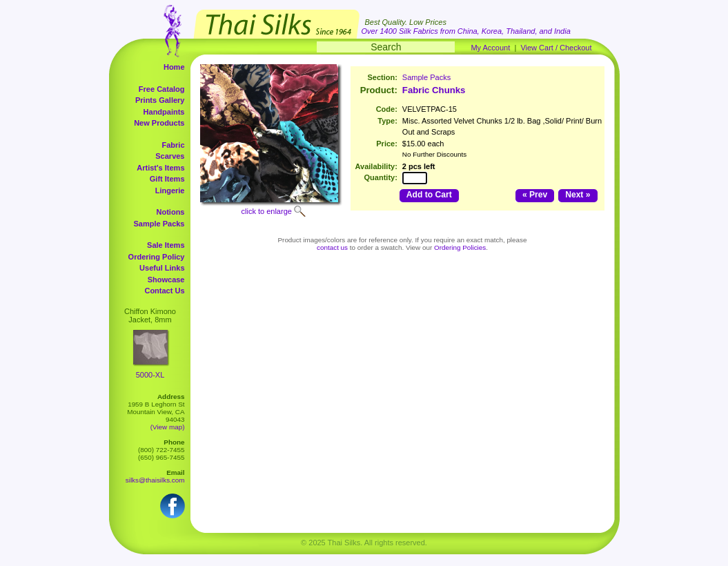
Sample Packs (159, 224)
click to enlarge (267, 211)
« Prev (535, 195)
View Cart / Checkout (556, 48)
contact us (332, 247)
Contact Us (164, 291)
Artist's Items (160, 168)
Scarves (170, 156)
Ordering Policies (460, 247)
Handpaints (164, 112)
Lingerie (170, 191)
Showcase (166, 280)
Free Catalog (162, 89)
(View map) (168, 427)
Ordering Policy (157, 257)
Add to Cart (429, 195)
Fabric (173, 145)
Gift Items (167, 179)
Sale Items (166, 245)
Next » (578, 195)
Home (174, 67)
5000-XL (150, 375)
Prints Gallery (160, 100)
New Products (159, 123)
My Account (490, 48)
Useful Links (162, 268)
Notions (171, 212)
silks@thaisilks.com (155, 480)
